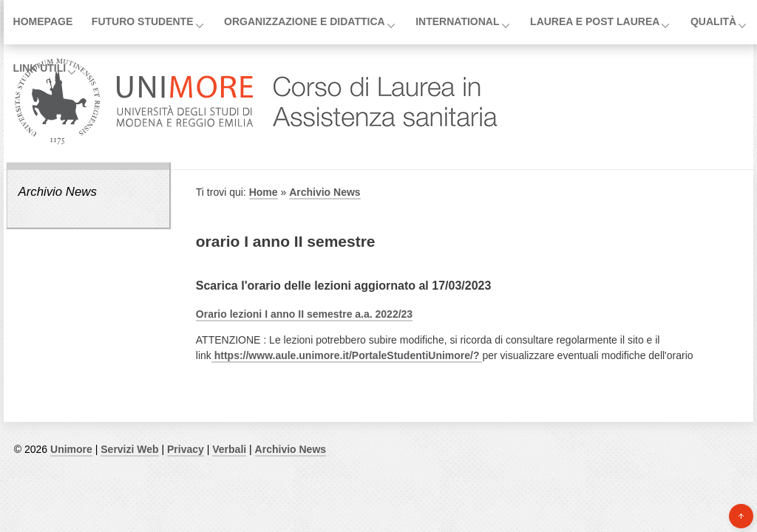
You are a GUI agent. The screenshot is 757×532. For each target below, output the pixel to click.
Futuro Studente (143, 21)
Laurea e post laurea (595, 21)
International (457, 21)
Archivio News (57, 192)
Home (264, 192)
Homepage (43, 21)
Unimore (71, 449)
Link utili (40, 68)
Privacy (186, 449)
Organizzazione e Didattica (305, 21)
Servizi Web (129, 449)
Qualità (713, 21)
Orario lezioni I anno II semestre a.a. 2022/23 (304, 314)
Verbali (229, 449)
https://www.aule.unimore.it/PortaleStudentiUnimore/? (347, 355)
